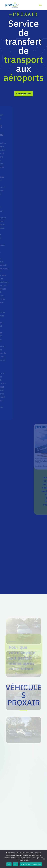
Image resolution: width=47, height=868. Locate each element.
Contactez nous (24, 100)
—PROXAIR (24, 20)
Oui (9, 864)
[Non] (44, 859)
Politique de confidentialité (31, 864)
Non (16, 864)
